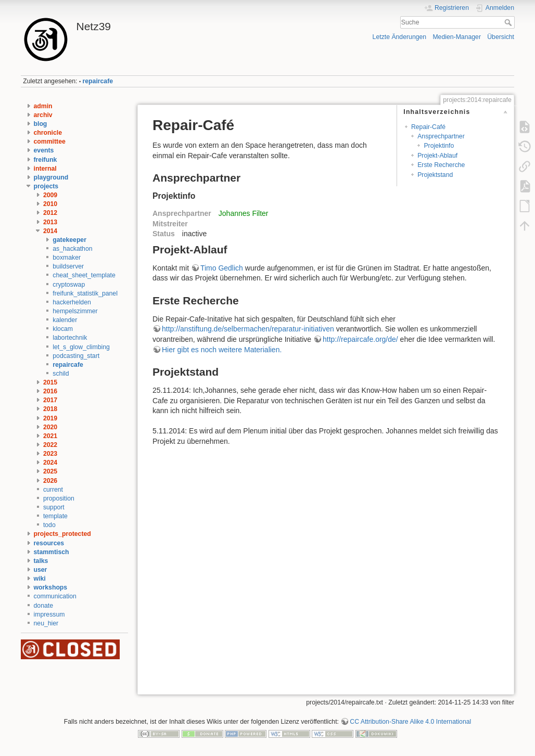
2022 (50, 445)
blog (41, 124)
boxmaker (67, 258)
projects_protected (62, 534)
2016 (50, 391)
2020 (50, 427)
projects (46, 186)
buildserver (68, 266)
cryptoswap (69, 285)
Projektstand (435, 175)
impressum (49, 614)
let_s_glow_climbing (81, 347)
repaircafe (98, 81)
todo (49, 525)
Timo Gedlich (222, 268)
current (53, 490)
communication (55, 596)
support (54, 507)
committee (50, 142)
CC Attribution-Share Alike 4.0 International (410, 722)
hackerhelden (72, 302)
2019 (50, 418)
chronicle (48, 133)
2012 (50, 213)
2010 (50, 204)
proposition (59, 498)
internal (45, 169)
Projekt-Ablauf (437, 156)
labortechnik (70, 338)
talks (41, 561)
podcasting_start (76, 356)
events (44, 150)
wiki (40, 579)
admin (43, 106)
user (41, 570)
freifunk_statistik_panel (85, 293)
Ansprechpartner (441, 136)
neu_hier (46, 623)
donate (43, 606)
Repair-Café (428, 127)
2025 (50, 471)
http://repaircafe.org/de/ (360, 339)
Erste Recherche (441, 165)
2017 (50, 400)
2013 (50, 222)
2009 (50, 195)
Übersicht (501, 37)
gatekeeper (69, 240)
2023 (50, 454)
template (55, 516)
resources (49, 543)
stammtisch (52, 552)
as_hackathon (72, 249)
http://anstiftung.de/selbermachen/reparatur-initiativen (248, 329)
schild (61, 374)
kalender (65, 320)
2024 (50, 463)
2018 (50, 409)
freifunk (46, 160)
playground (51, 177)
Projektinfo (439, 146)
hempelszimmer (75, 311)
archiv (43, 115)
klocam (63, 329)
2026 (50, 481)
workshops (51, 587)
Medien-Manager (457, 37)
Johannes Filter (244, 213)
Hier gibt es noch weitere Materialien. (222, 350)
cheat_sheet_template (84, 275)
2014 (50, 231)
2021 (50, 436)
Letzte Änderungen (400, 37)
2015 (50, 382)
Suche (509, 22)
